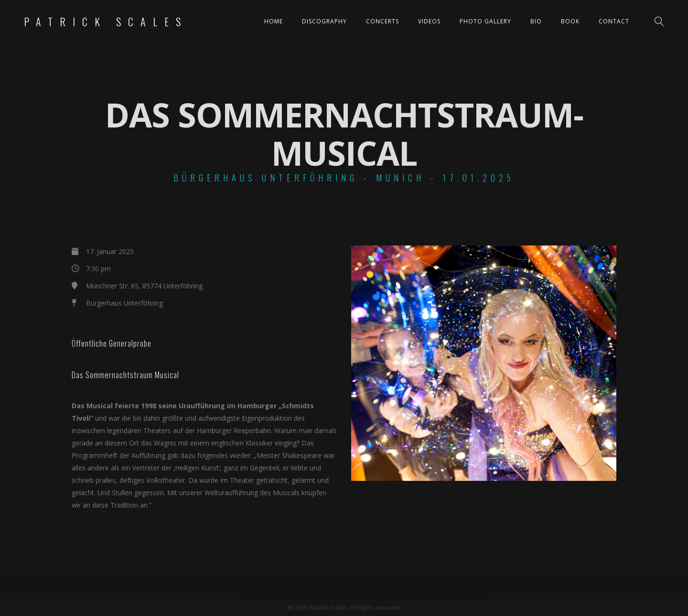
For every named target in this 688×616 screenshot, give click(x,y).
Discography (324, 21)
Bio (536, 21)
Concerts (382, 21)
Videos (429, 21)
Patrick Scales (106, 21)
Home (274, 21)
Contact (614, 21)
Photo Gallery (485, 21)
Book (570, 21)
